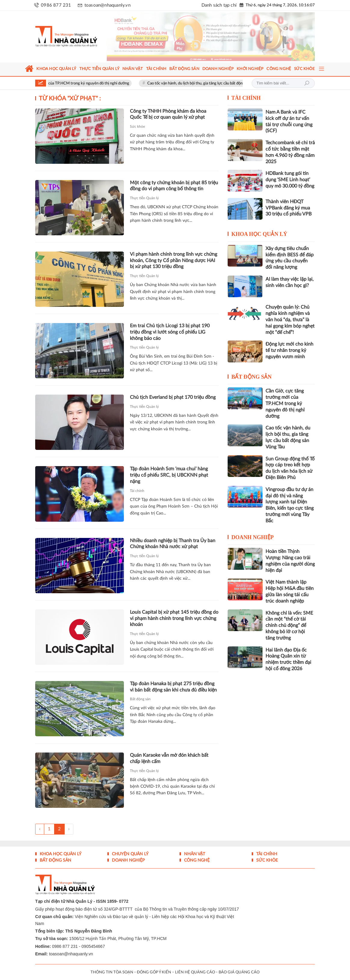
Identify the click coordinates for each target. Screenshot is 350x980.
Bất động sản (140, 699)
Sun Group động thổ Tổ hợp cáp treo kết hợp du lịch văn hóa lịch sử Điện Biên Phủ (290, 468)
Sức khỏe (137, 127)
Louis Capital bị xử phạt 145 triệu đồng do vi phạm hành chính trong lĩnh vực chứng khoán (174, 618)
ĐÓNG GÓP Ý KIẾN (154, 972)
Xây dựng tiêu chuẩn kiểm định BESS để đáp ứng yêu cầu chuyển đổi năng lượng (290, 258)
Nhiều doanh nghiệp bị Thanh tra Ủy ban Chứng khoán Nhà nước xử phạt (173, 544)
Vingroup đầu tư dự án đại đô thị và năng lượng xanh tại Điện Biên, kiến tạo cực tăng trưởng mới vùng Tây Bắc (290, 505)
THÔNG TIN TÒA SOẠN (112, 972)
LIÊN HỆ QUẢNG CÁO (195, 972)
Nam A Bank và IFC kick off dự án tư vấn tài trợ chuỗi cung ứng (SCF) (289, 121)
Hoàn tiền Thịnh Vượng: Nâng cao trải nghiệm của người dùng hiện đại (290, 561)
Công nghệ (196, 860)
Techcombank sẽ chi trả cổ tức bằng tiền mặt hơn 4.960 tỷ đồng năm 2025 (290, 152)
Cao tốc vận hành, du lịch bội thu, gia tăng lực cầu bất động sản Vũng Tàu (218, 83)
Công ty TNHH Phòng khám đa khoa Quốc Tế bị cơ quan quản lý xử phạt (168, 114)
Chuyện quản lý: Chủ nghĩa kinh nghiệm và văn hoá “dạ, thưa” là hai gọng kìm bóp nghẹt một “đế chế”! (290, 320)
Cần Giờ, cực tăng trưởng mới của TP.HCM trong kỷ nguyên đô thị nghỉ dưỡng (74, 83)
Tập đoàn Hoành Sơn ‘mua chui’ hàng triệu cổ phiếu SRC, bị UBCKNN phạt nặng (169, 475)
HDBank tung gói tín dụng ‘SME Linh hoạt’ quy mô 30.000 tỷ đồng (290, 180)
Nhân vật (194, 854)
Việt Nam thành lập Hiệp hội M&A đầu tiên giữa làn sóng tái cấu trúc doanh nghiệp (290, 591)
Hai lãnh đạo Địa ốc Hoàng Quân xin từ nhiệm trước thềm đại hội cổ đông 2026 (288, 659)
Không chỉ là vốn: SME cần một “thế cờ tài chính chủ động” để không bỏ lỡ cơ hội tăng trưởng (289, 626)
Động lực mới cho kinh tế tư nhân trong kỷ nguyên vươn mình (289, 350)
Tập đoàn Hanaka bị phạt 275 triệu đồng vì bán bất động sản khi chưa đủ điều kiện (173, 687)
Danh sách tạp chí (219, 5)
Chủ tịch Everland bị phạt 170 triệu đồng (173, 397)
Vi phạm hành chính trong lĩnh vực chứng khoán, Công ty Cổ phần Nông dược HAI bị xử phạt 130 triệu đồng (173, 261)
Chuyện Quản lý (130, 854)
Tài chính (137, 491)
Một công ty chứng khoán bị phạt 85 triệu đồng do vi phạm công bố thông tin (174, 186)
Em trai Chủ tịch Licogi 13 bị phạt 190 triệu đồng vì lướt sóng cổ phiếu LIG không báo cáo (170, 332)
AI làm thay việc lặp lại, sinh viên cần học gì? (290, 282)
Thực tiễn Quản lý (144, 198)
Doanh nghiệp (252, 537)
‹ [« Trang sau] (40, 829)
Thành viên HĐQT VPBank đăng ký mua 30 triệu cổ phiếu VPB (289, 208)
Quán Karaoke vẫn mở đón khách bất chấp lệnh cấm (169, 758)
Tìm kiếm (307, 83)
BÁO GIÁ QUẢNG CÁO (239, 972)
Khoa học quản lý (259, 234)
